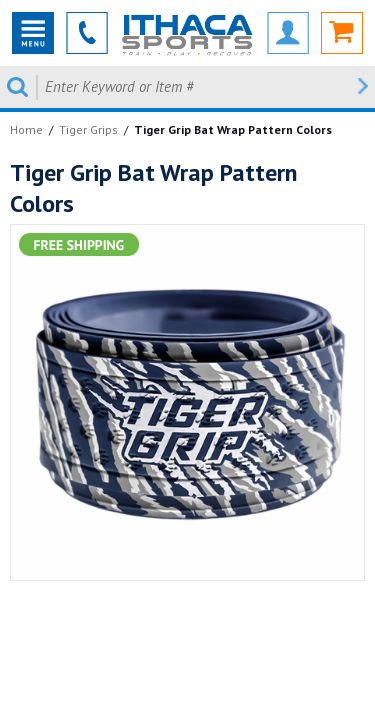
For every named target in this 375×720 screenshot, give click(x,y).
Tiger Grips (88, 129)
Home (26, 129)
